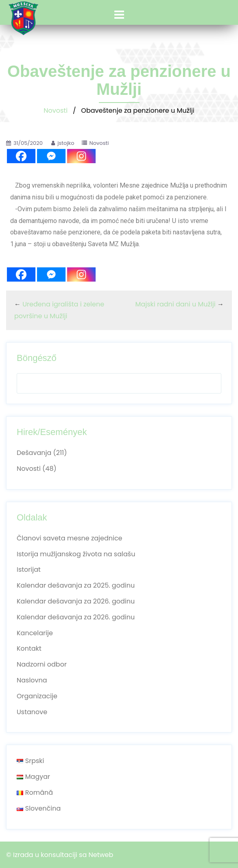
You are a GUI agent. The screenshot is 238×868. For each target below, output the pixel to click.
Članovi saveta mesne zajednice (70, 538)
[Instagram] (81, 156)
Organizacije (37, 696)
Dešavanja (34, 453)
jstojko (66, 143)
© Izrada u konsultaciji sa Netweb (60, 855)
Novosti (56, 110)
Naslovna (32, 680)
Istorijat (29, 570)
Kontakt (29, 648)
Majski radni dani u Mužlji (176, 304)
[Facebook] (21, 156)
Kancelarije (35, 633)
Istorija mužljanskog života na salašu (76, 554)
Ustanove (32, 712)
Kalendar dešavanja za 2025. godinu (76, 585)
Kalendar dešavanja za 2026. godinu (76, 601)
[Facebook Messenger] (51, 156)
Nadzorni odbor (42, 664)
